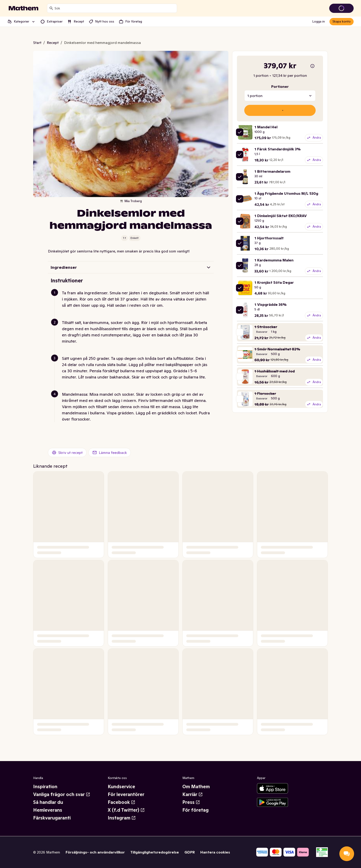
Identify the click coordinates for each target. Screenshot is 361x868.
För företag (195, 810)
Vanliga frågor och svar (62, 794)
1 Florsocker (265, 393)
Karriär (193, 794)
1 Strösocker (266, 327)
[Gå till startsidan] (23, 8)
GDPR (190, 852)
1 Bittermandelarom (272, 171)
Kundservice (121, 787)
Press (191, 802)
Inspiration (45, 787)
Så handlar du (48, 802)
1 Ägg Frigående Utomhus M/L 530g (286, 193)
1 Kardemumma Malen (274, 260)
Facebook (122, 802)
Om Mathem (196, 787)
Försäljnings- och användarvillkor (95, 852)
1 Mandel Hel (266, 127)
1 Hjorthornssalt (269, 238)
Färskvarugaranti (52, 818)
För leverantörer (126, 794)
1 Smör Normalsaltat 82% (277, 349)
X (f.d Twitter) (126, 810)
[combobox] (115, 8)
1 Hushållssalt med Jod (275, 371)
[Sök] (51, 8)
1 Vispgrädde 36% (271, 304)
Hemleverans (48, 810)
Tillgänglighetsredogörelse (155, 852)
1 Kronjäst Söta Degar (274, 282)
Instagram (122, 818)
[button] (133, 305)
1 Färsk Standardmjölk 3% (278, 149)
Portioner (280, 86)
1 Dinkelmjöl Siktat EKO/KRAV (281, 216)
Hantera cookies (215, 852)
